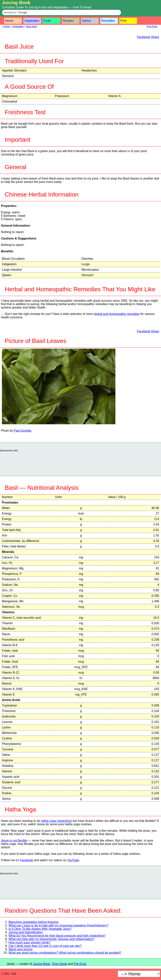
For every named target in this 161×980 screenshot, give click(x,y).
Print (123, 21)
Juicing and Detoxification (26, 932)
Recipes (68, 21)
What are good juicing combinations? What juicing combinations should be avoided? (65, 953)
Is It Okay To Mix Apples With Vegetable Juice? (40, 929)
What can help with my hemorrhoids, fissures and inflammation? (51, 939)
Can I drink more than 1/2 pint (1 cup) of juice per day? (45, 946)
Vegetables (32, 21)
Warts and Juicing (21, 949)
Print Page (152, 26)
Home (9, 21)
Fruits (47, 21)
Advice (86, 21)
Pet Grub (80, 964)
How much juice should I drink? (29, 942)
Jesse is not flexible (14, 840)
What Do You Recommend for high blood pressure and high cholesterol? (57, 936)
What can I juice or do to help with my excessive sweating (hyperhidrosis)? (58, 925)
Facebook (26, 860)
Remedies (108, 21)
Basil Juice (31, 26)
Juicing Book (16, 3)
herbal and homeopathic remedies (117, 314)
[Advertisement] (81, 463)
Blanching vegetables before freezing (33, 922)
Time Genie (59, 964)
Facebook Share (148, 37)
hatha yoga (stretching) (57, 821)
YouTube (73, 860)
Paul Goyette (23, 431)
